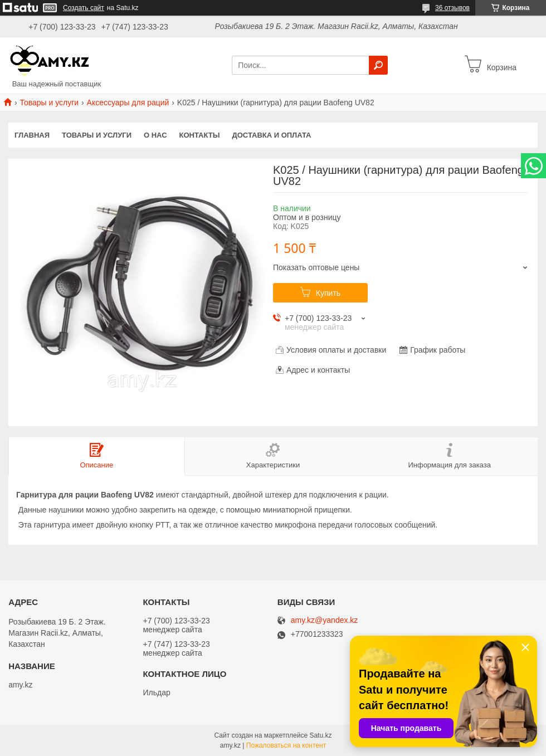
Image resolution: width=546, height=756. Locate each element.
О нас (155, 135)
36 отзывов (452, 8)
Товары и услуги (49, 103)
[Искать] (378, 65)
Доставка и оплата (271, 135)
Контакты (200, 135)
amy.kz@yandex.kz (325, 620)
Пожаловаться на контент (286, 745)
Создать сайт (84, 8)
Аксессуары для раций (128, 103)
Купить (328, 293)
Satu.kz (320, 735)
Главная (32, 135)
